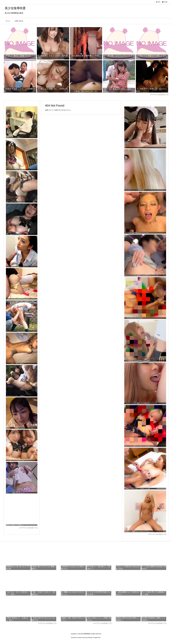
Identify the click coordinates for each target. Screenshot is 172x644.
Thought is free (97, 638)
